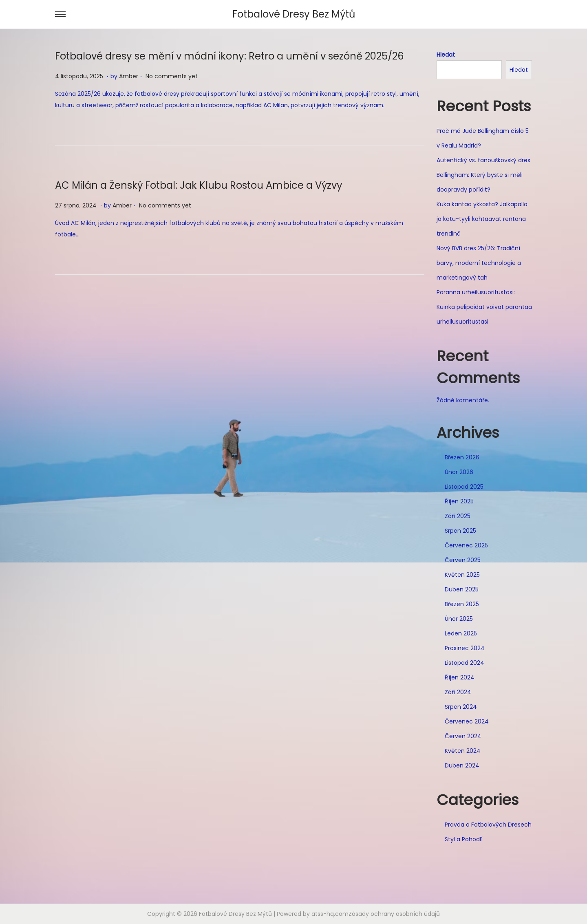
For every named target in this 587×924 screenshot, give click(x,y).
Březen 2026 (462, 457)
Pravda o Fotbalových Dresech (488, 825)
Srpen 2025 (460, 531)
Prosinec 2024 (465, 648)
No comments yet (172, 76)
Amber (129, 76)
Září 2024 (458, 692)
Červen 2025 (463, 560)
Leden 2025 (461, 633)
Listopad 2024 (465, 663)
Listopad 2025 (464, 487)
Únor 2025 (459, 619)
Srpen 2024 (461, 707)
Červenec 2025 (466, 545)
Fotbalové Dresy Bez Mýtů (294, 14)
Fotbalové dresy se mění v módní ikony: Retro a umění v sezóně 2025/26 (229, 56)
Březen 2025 (462, 604)
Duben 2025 (462, 589)
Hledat (446, 55)
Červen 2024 (463, 736)
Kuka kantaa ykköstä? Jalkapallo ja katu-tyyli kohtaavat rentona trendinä (482, 219)
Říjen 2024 (460, 677)
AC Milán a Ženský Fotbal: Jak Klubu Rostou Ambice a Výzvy (199, 185)
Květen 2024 (463, 751)
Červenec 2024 (467, 721)
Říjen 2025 (459, 501)
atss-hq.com (330, 914)
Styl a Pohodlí (464, 839)
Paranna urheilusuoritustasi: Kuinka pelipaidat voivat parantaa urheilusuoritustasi (484, 307)
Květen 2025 (462, 575)
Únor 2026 (459, 472)
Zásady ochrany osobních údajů (394, 914)
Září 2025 (458, 516)
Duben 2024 (462, 765)
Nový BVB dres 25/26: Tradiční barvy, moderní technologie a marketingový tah (479, 263)
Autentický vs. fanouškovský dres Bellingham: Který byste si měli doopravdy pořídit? (483, 175)
